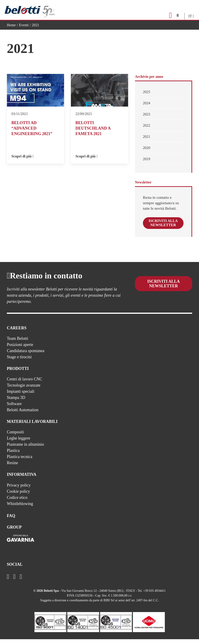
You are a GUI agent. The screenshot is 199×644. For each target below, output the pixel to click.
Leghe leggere (18, 443)
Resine (12, 467)
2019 (147, 159)
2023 (147, 114)
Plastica (13, 455)
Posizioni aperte (20, 349)
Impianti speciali (21, 396)
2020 (147, 148)
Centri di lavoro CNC (25, 384)
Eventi (24, 25)
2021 (147, 137)
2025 (147, 92)
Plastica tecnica (19, 461)
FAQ (11, 520)
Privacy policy (19, 490)
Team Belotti (17, 343)
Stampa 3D (16, 402)
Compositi (15, 437)
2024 (147, 103)
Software (14, 408)
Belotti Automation (23, 414)
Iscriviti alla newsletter (164, 225)
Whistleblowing (20, 508)
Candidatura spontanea (26, 355)
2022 (147, 125)
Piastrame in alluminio (25, 449)
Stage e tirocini (19, 361)
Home (11, 25)
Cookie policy (18, 496)
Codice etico (17, 502)
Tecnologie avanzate (24, 390)
